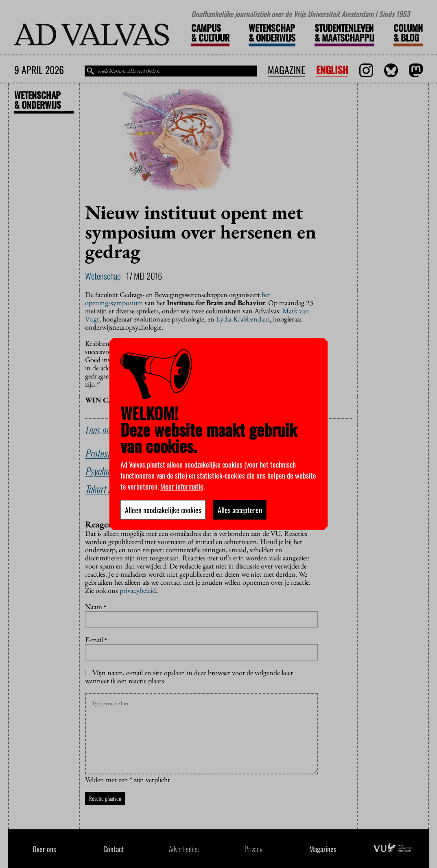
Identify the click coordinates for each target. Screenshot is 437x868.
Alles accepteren (240, 509)
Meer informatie (182, 486)
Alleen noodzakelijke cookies (163, 509)
